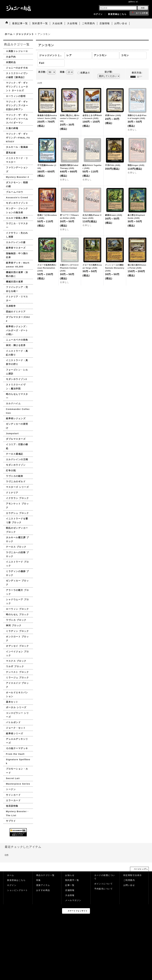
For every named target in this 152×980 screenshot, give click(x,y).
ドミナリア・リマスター (17, 298)
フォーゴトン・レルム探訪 (17, 372)
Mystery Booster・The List (18, 813)
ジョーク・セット (16, 728)
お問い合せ (129, 885)
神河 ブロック (14, 625)
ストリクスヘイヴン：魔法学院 (16, 386)
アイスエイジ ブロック (17, 685)
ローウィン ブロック (17, 609)
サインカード (13, 795)
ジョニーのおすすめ (17, 68)
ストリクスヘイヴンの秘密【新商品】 (17, 75)
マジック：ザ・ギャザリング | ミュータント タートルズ (17, 87)
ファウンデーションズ (17, 169)
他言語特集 (12, 806)
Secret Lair (13, 778)
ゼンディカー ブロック (17, 583)
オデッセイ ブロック (17, 646)
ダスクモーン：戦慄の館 (17, 184)
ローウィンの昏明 (16, 96)
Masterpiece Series (18, 784)
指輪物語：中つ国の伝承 (17, 255)
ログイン (98, 14)
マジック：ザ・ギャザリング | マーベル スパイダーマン (17, 119)
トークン (11, 789)
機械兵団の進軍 (15, 282)
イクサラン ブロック (17, 498)
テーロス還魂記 (15, 454)
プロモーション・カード (17, 771)
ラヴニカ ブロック (16, 620)
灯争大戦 (11, 470)
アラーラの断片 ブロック (17, 592)
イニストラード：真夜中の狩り (17, 362)
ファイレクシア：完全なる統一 (17, 289)
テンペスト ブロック (17, 672)
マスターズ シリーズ (17, 487)
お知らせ (70, 875)
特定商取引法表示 (133, 875)
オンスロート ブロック (17, 638)
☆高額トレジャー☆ (17, 51)
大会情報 (70, 895)
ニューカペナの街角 (17, 340)
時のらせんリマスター (17, 396)
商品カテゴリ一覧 (45, 875)
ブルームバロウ (15, 192)
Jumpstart (12, 433)
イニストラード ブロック (17, 564)
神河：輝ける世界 (16, 345)
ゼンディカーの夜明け (17, 426)
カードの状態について (105, 877)
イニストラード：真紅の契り (17, 353)
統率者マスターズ (16, 248)
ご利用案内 (129, 880)
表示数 (42, 72)
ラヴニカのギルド (16, 481)
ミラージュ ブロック (17, 677)
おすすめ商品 (43, 890)
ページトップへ (141, 869)
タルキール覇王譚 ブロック (17, 539)
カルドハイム (13, 403)
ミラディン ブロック (17, 631)
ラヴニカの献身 (15, 476)
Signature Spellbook (18, 761)
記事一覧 (70, 885)
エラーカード (13, 800)
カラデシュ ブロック (17, 513)
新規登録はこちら (117, 14)
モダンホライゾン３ (17, 203)
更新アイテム (43, 885)
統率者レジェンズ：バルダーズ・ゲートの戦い (17, 330)
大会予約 (11, 57)
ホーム (11, 875)
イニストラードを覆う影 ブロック (17, 520)
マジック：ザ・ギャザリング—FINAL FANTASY (18, 138)
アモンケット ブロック (17, 506)
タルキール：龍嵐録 (17, 147)
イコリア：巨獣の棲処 (17, 446)
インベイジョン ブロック (17, 653)
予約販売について (103, 889)
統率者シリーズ (15, 733)
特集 (39, 880)
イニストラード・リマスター (17, 160)
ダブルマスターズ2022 (18, 319)
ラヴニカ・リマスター (17, 225)
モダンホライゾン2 (16, 379)
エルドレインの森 (16, 242)
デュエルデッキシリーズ (17, 741)
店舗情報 (70, 890)
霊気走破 (11, 153)
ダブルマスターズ (16, 439)
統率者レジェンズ (16, 418)
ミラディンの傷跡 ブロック (17, 573)
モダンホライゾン (16, 465)
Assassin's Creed (17, 197)
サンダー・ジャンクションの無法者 (17, 210)
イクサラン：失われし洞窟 (17, 235)
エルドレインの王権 (17, 459)
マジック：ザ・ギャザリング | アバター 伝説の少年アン (17, 106)
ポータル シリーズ (16, 707)
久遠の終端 (12, 128)
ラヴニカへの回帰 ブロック (17, 554)
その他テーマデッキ (17, 748)
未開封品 (11, 62)
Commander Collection (18, 411)
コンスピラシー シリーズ (17, 715)
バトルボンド (13, 722)
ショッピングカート (18, 890)
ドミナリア (12, 493)
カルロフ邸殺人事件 (17, 218)
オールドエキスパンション (17, 694)
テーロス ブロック (16, 547)
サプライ (11, 821)
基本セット (12, 702)
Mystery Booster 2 (18, 177)
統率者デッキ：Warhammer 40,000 (18, 265)
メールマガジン (73, 900)
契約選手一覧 (72, 880)
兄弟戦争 (11, 306)
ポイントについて (103, 884)
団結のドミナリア (16, 312)
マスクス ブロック (16, 661)
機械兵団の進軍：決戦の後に (17, 274)
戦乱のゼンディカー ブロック (17, 530)
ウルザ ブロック (15, 666)
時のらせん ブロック (17, 614)
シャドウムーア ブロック (17, 601)
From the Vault (15, 754)
